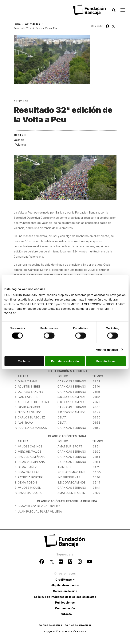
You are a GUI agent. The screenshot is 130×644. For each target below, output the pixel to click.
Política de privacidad (78, 625)
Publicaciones (65, 602)
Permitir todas (106, 361)
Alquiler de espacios (65, 585)
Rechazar (24, 361)
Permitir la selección (65, 361)
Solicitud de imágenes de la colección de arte (65, 597)
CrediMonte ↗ (65, 580)
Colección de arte (65, 591)
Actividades (32, 24)
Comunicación (65, 608)
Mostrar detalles (107, 349)
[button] (114, 10)
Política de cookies (50, 625)
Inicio (17, 24)
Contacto (65, 614)
